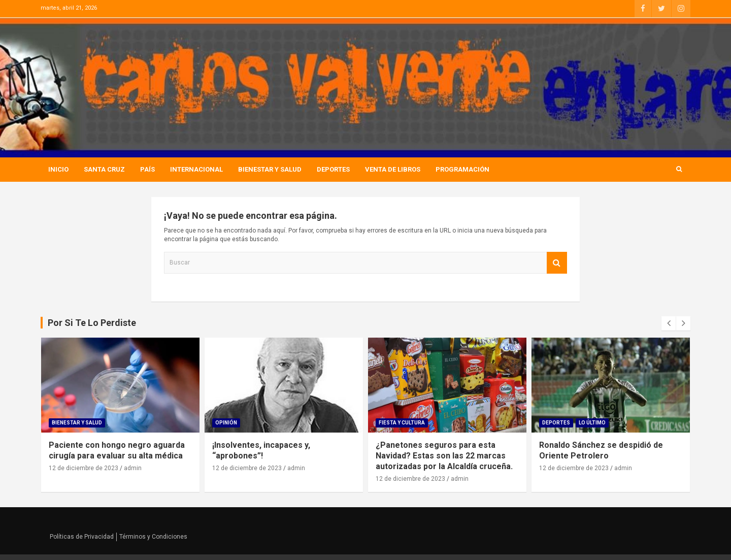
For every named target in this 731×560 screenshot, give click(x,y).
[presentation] (669, 323)
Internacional (196, 169)
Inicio (58, 169)
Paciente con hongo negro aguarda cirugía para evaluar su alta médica (117, 450)
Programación (462, 169)
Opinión (226, 423)
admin (133, 468)
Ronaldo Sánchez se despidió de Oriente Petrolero (601, 450)
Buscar (557, 263)
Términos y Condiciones (153, 537)
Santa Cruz (104, 169)
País (147, 169)
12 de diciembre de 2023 (84, 468)
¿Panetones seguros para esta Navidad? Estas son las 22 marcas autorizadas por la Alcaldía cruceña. (444, 456)
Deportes (333, 169)
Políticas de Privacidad (82, 537)
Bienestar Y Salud (270, 169)
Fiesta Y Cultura (402, 423)
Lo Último (592, 423)
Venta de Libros (393, 169)
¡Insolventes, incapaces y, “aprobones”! (261, 450)
